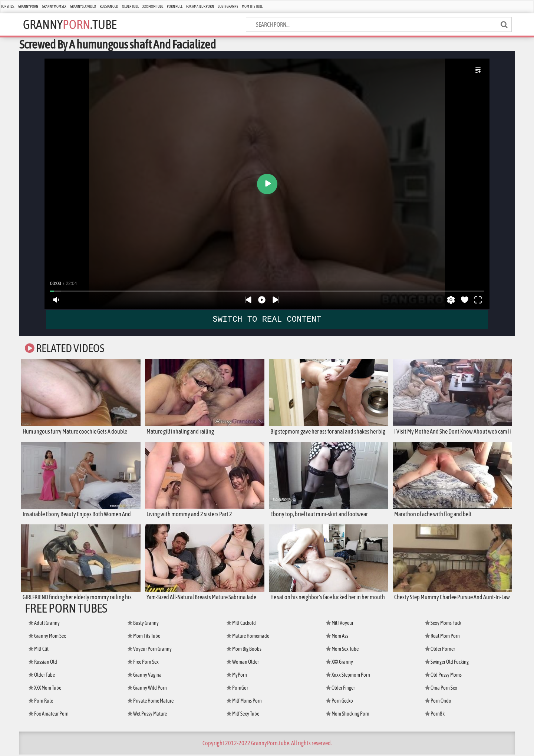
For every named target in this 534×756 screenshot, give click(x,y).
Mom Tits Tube (252, 6)
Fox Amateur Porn (200, 6)
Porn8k (435, 715)
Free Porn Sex (143, 663)
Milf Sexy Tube (243, 715)
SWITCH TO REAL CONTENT (267, 319)
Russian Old (109, 6)
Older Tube (130, 6)
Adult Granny (44, 624)
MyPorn (237, 676)
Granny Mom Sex (54, 6)
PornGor (237, 689)
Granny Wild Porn (147, 689)
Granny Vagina (145, 676)
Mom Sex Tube (342, 650)
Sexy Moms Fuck (443, 624)
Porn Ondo (438, 702)
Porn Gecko (339, 702)
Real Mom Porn (442, 637)
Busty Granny (228, 6)
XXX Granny (339, 663)
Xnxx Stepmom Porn (348, 676)
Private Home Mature (151, 702)
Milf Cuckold (241, 624)
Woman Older (243, 663)
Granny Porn (28, 6)
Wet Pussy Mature (147, 715)
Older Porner (440, 650)
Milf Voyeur (340, 624)
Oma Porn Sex (441, 689)
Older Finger (340, 689)
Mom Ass (337, 637)
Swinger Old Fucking (447, 663)
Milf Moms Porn (244, 702)
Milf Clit (39, 650)
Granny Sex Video (83, 6)
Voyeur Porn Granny (150, 650)
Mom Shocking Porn (348, 715)
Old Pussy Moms (443, 676)
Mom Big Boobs (244, 650)
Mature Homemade (248, 637)
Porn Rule (175, 6)
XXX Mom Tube (153, 6)
